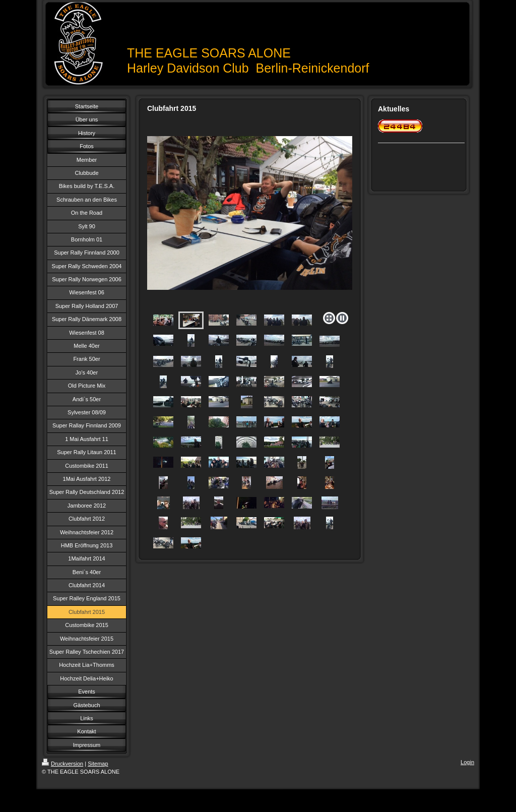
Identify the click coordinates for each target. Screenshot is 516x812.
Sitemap (98, 764)
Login (467, 762)
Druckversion (62, 764)
